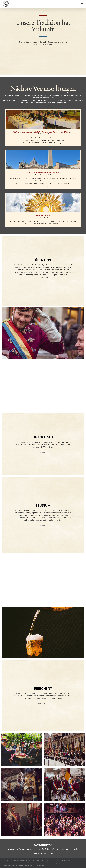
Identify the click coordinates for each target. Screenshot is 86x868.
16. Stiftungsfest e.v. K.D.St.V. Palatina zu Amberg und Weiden (43, 132)
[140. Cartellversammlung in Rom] (43, 160)
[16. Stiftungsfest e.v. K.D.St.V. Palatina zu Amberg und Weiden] (43, 119)
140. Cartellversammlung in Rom (43, 172)
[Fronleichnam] (43, 203)
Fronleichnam (43, 215)
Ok (80, 863)
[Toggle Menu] (82, 4)
